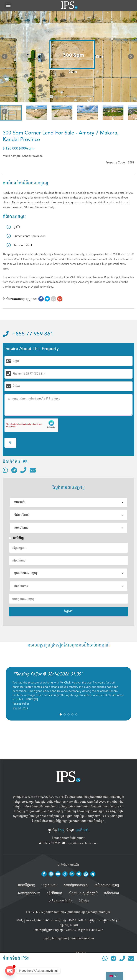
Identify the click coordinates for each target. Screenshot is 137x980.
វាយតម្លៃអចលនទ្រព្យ (76, 885)
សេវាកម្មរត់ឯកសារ (29, 893)
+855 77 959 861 (28, 334)
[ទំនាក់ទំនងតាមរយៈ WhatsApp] (5, 470)
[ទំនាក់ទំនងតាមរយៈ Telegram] (14, 470)
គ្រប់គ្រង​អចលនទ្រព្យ (107, 885)
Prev (5, 57)
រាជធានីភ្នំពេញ (31, 807)
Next (132, 57)
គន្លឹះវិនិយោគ (54, 893)
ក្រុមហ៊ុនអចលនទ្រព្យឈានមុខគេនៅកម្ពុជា (88, 912)
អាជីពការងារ (111, 893)
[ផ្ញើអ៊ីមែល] (33, 470)
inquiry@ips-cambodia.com (80, 843)
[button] (8, 5)
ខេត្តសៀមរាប (50, 807)
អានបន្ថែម (32, 699)
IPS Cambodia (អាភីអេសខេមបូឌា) (45, 912)
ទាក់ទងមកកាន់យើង (60, 901)
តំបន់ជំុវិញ (16, 538)
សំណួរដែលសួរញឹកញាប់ (83, 893)
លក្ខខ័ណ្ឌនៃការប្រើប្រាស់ (55, 939)
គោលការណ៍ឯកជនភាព (82, 939)
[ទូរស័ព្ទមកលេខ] (23, 470)
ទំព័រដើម (84, 901)
